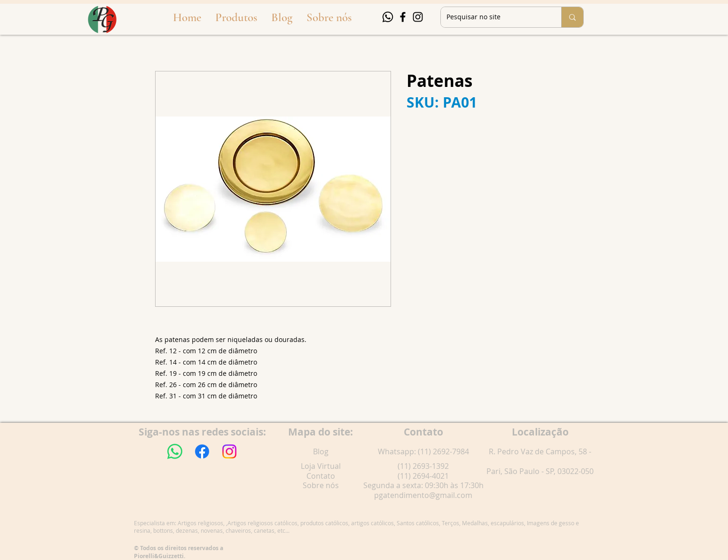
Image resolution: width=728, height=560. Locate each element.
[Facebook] (403, 17)
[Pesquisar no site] (494, 17)
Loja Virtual (321, 466)
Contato (321, 476)
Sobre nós (321, 485)
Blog (321, 451)
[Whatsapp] (388, 17)
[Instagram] (418, 17)
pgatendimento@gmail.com (423, 495)
